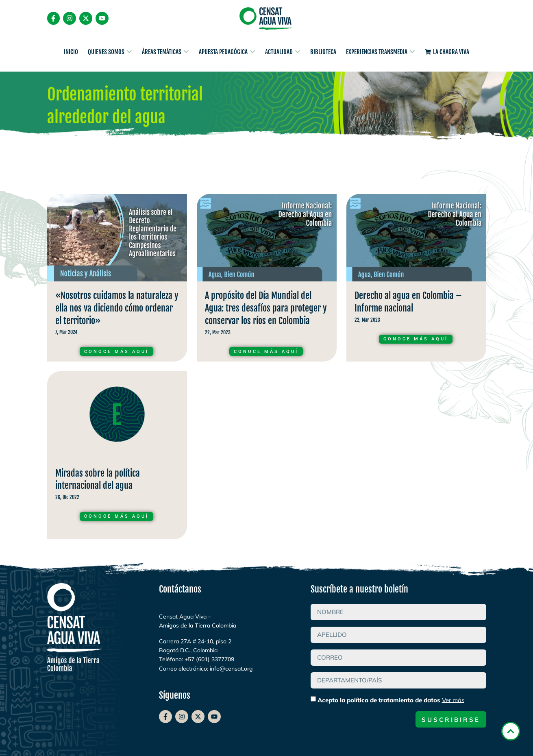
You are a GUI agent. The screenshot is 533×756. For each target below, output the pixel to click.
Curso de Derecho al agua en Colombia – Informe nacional (416, 280)
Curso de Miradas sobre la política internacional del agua (117, 457)
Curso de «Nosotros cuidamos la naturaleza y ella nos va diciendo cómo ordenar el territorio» (117, 280)
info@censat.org (231, 669)
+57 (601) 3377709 (209, 659)
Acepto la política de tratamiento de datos (391, 700)
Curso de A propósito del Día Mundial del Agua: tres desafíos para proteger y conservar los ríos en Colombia (267, 280)
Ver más (453, 700)
